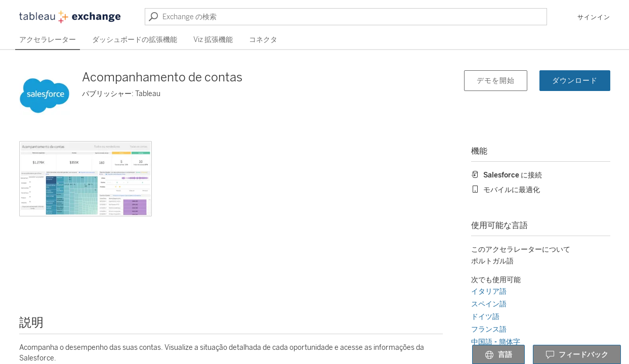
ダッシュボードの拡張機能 (135, 40)
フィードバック (577, 355)
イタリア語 (489, 291)
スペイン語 (489, 304)
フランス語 (489, 329)
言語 (498, 355)
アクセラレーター (48, 40)
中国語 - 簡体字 (496, 342)
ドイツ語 (485, 317)
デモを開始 (496, 81)
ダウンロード (575, 81)
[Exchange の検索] (346, 17)
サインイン (594, 17)
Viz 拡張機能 (213, 40)
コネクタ (263, 40)
